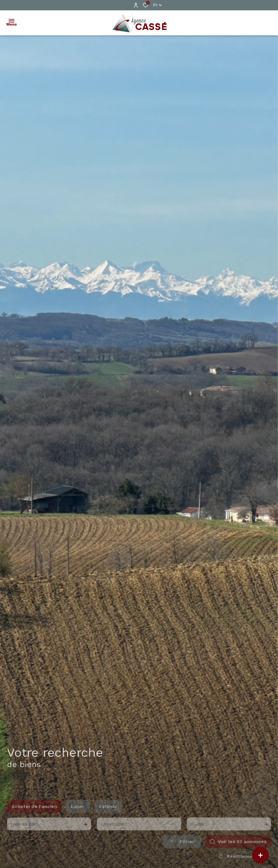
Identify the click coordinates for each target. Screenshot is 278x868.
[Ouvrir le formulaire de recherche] (182, 850)
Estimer (108, 815)
